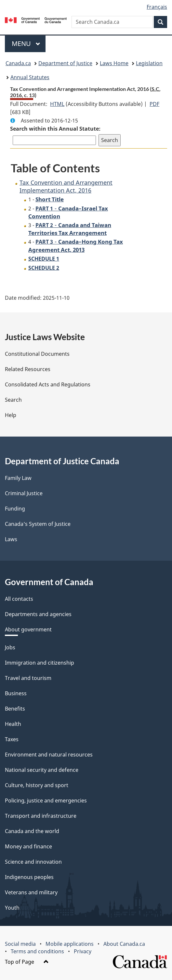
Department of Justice (65, 63)
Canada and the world (32, 831)
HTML (57, 104)
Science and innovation (33, 862)
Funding (15, 509)
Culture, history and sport (37, 785)
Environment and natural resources (49, 755)
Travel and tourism (28, 678)
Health (13, 724)
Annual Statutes (30, 77)
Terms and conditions (37, 951)
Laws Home (114, 63)
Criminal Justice (24, 493)
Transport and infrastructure (41, 816)
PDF (154, 104)
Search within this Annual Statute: (55, 129)
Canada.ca (18, 63)
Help (11, 415)
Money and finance (28, 846)
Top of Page (27, 962)
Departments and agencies (38, 614)
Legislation (149, 63)
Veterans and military (31, 892)
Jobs (10, 647)
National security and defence (42, 770)
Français (157, 7)
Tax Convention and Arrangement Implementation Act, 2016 (66, 186)
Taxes (12, 739)
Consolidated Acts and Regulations (48, 384)
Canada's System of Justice (38, 524)
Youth (12, 908)
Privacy (83, 951)
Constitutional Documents (37, 354)
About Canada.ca (124, 944)
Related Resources (28, 369)
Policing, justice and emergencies (46, 800)
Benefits (15, 709)
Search (13, 400)
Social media (20, 944)
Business (16, 693)
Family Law (18, 478)
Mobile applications (70, 944)
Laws (11, 539)
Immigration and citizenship (40, 663)
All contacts (19, 599)
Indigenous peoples (29, 877)
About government (28, 629)
